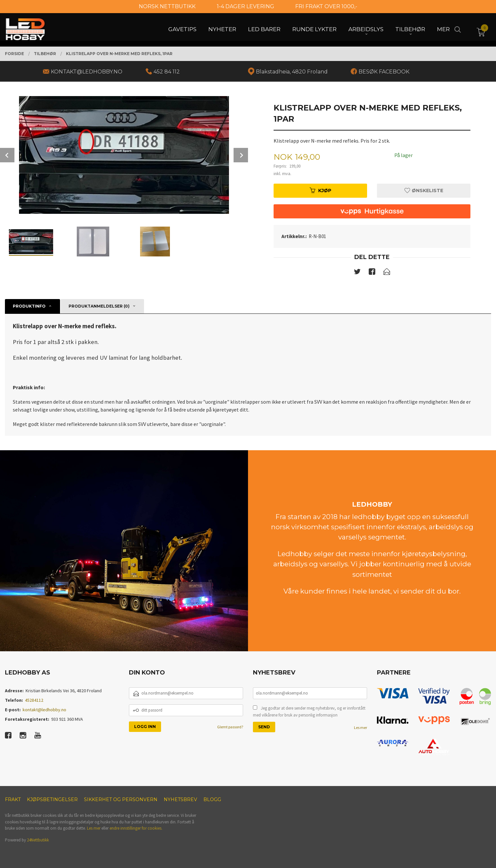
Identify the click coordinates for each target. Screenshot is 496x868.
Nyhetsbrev (180, 799)
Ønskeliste (424, 191)
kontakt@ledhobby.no (44, 710)
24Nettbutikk (38, 840)
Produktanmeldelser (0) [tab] (99, 306)
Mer (443, 30)
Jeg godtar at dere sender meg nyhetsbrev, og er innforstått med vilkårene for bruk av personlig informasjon (309, 712)
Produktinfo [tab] (29, 306)
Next (241, 155)
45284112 (34, 700)
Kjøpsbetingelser (52, 799)
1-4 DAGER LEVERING (246, 6)
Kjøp (320, 191)
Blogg (212, 799)
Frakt (13, 799)
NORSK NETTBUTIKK (167, 6)
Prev (7, 155)
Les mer (361, 727)
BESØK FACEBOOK (384, 72)
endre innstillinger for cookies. (136, 828)
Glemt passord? (230, 727)
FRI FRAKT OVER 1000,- (326, 6)
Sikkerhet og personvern (121, 799)
